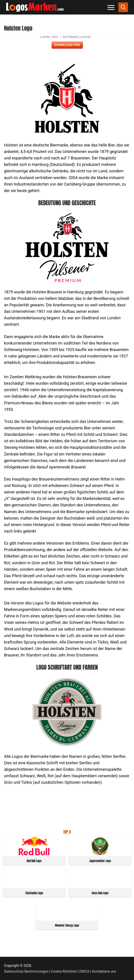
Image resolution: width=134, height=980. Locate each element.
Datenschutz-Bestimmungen (26, 971)
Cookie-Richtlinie (64, 971)
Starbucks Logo (34, 893)
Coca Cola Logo (100, 893)
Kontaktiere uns (104, 971)
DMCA (84, 971)
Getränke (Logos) (77, 37)
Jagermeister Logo (100, 861)
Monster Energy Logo (67, 925)
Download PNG (67, 45)
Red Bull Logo (34, 861)
